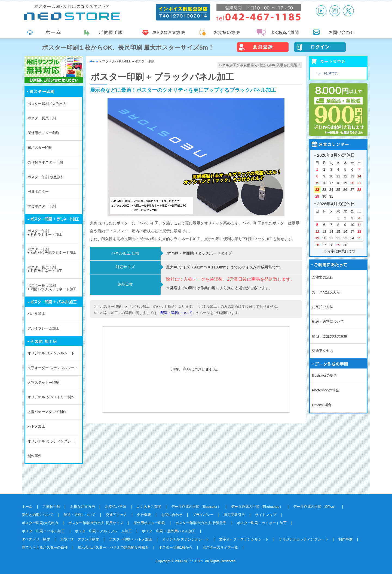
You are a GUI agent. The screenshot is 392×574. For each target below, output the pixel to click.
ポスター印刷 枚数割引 (46, 177)
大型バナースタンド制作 (47, 412)
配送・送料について (176, 313)
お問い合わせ (172, 515)
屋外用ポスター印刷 (43, 133)
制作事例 (35, 456)
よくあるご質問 (149, 507)
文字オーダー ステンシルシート (53, 368)
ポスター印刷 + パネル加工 (43, 531)
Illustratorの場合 (324, 375)
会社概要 (144, 515)
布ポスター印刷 (40, 148)
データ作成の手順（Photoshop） (257, 507)
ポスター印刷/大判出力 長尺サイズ (96, 523)
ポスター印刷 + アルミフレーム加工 (103, 531)
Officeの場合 (322, 405)
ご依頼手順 (51, 507)
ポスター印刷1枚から (176, 547)
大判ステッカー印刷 (43, 383)
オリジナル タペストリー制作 (51, 397)
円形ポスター (38, 191)
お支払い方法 (323, 307)
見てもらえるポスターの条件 (45, 547)
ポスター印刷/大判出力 (40, 523)
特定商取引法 (234, 515)
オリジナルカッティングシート (304, 539)
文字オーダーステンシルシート (244, 539)
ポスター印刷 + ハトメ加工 (131, 539)
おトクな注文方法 (326, 292)
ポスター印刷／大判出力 (47, 104)
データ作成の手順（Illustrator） (196, 507)
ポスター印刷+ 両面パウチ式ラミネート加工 (52, 251)
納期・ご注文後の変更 (330, 336)
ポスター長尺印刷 (42, 118)
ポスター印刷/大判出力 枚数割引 (201, 523)
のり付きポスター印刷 (45, 162)
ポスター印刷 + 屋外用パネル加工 (169, 531)
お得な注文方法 (83, 507)
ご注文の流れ (323, 277)
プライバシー (203, 515)
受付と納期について (38, 515)
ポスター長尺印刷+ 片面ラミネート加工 (45, 269)
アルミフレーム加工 (43, 328)
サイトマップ (266, 515)
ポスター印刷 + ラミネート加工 (262, 523)
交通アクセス (323, 351)
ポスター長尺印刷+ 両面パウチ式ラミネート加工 (52, 287)
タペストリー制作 (36, 539)
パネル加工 (36, 314)
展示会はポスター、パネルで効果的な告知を (113, 547)
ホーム (27, 507)
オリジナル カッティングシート (53, 441)
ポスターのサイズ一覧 (220, 547)
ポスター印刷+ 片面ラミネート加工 (45, 233)
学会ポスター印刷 (42, 206)
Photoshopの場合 (326, 390)
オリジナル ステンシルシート (51, 353)
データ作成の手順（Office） (315, 507)
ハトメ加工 (36, 426)
